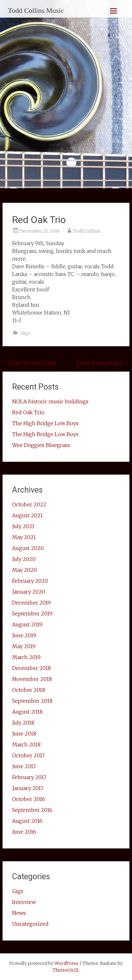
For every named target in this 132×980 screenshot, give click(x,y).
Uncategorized (30, 924)
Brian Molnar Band (29, 363)
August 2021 (27, 515)
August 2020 (28, 548)
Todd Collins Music (36, 10)
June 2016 (24, 832)
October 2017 (28, 755)
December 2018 (31, 668)
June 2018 (24, 734)
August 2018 (27, 712)
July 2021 (23, 526)
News (19, 913)
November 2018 (32, 679)
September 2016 (32, 810)
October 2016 (29, 799)
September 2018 (32, 701)
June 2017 (24, 766)
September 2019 (32, 614)
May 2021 (24, 537)
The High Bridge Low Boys (45, 423)
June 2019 (24, 635)
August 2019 (27, 624)
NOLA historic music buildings (50, 401)
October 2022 (29, 504)
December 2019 (31, 603)
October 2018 (29, 690)
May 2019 (24, 646)
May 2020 (24, 570)
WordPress (66, 963)
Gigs (25, 333)
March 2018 (26, 744)
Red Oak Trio (28, 412)
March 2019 (26, 657)
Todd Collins (87, 231)
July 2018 (23, 723)
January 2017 (28, 788)
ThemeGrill (66, 970)
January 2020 (29, 592)
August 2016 (27, 821)
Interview (24, 902)
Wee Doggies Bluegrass (41, 445)
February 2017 (29, 777)
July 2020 (24, 559)
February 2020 (30, 581)
